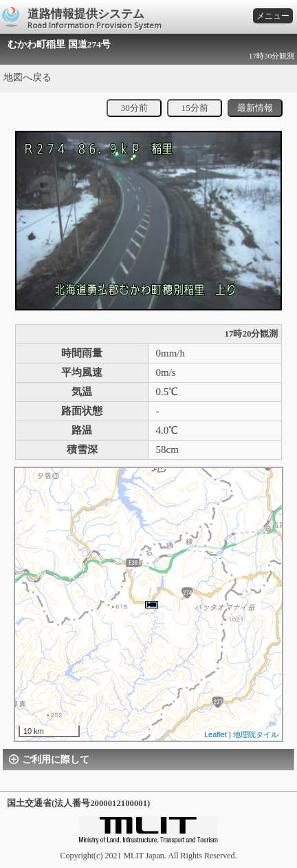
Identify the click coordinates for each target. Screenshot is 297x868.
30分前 (134, 108)
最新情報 (255, 108)
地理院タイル (256, 734)
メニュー (273, 16)
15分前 (195, 108)
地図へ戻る (27, 77)
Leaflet (216, 734)
